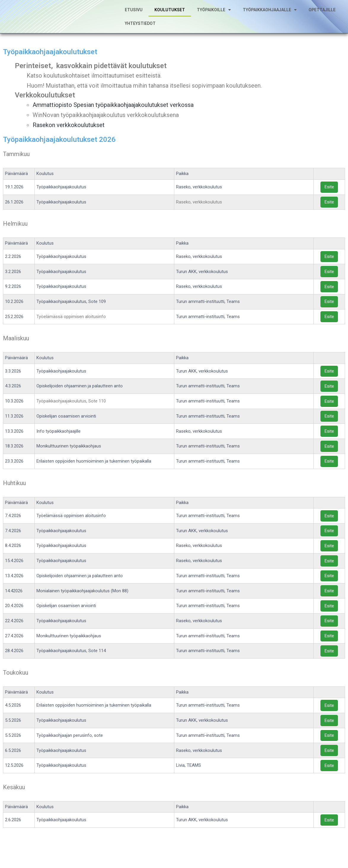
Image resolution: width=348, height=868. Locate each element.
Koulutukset (170, 14)
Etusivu (134, 14)
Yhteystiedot (140, 28)
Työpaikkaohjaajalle (270, 14)
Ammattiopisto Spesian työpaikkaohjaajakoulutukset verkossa (113, 113)
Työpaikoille (214, 14)
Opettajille (322, 14)
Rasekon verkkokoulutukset (69, 133)
